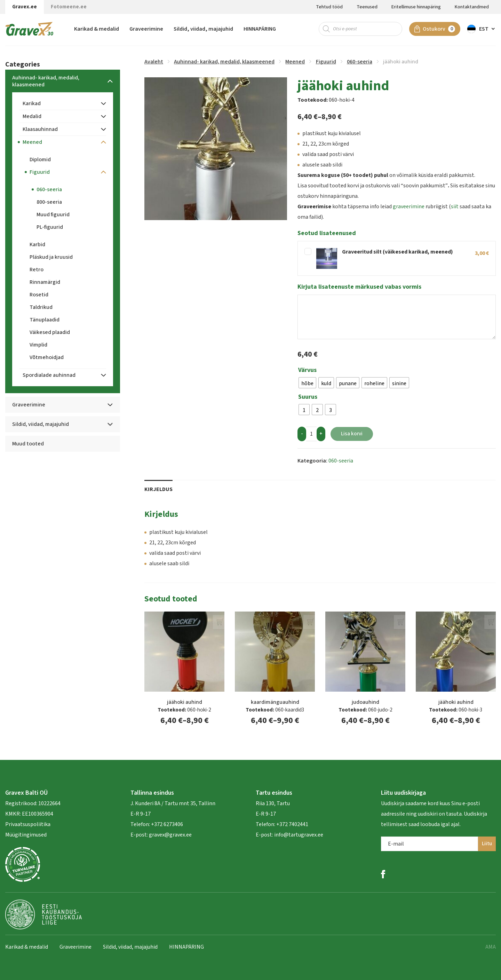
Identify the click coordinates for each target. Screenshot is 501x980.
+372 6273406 (166, 824)
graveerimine (409, 207)
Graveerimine (146, 30)
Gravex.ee (25, 7)
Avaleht (154, 62)
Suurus (308, 397)
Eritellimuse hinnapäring (416, 7)
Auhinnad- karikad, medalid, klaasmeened (224, 62)
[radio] (307, 383)
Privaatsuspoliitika (28, 824)
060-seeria (360, 62)
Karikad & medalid (97, 30)
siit (455, 207)
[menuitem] (482, 30)
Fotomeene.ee (69, 7)
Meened (295, 62)
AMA (491, 947)
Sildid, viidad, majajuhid (203, 30)
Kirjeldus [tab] (158, 489)
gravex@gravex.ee (170, 835)
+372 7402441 (292, 824)
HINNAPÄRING (260, 30)
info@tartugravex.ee (299, 835)
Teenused (367, 7)
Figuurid (326, 62)
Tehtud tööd (329, 7)
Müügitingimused (26, 835)
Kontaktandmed (472, 7)
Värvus (307, 370)
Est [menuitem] (484, 30)
